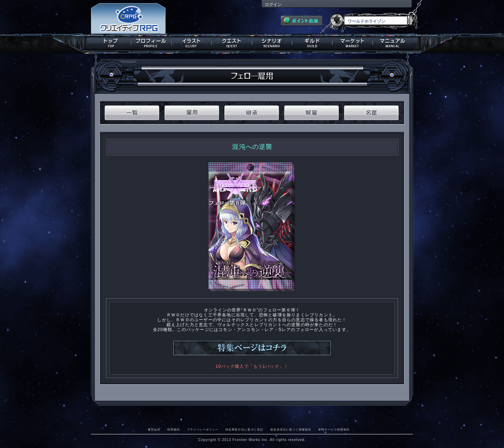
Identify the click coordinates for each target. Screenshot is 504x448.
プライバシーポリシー (203, 429)
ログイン (273, 5)
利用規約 (174, 429)
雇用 (192, 113)
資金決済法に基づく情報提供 (291, 429)
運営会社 (154, 429)
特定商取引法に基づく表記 (244, 429)
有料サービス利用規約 (334, 429)
